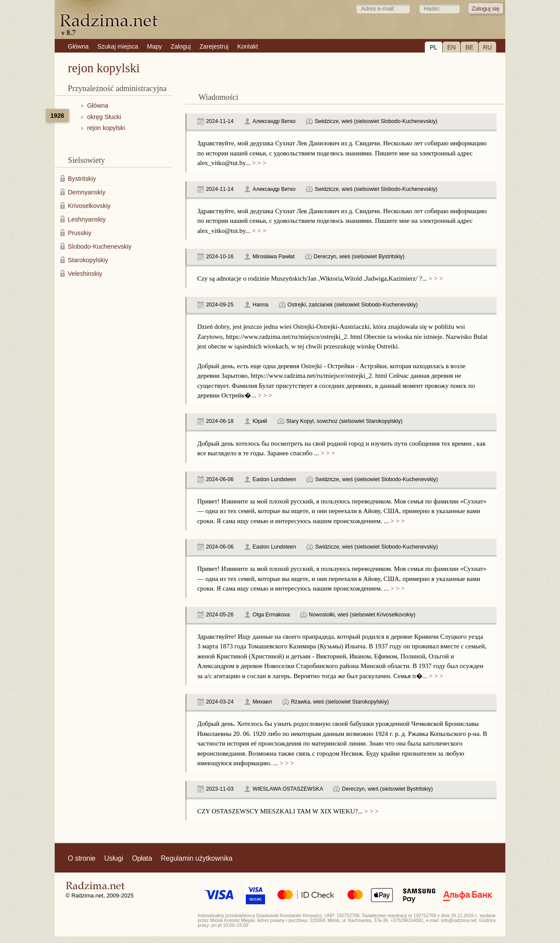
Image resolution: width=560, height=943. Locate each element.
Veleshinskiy (85, 274)
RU (487, 47)
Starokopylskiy (88, 260)
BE (470, 47)
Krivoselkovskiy (89, 206)
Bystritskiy (82, 179)
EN (451, 47)
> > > (258, 163)
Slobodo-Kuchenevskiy (100, 246)
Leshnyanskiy (87, 219)
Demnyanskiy (87, 192)
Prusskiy (80, 233)
